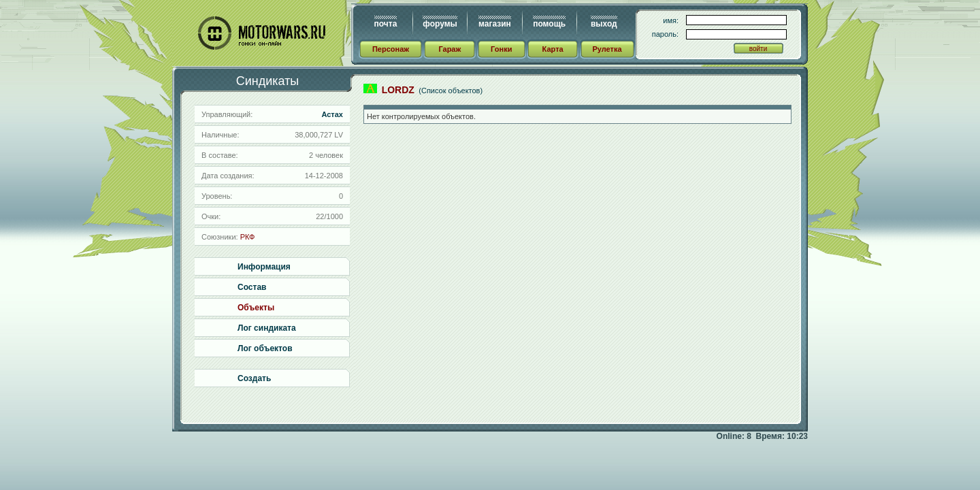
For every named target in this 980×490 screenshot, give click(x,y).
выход (604, 24)
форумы (440, 24)
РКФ (248, 237)
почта (386, 24)
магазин (495, 24)
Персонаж (391, 49)
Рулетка (607, 49)
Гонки (501, 49)
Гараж (450, 49)
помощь (549, 24)
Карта (553, 49)
